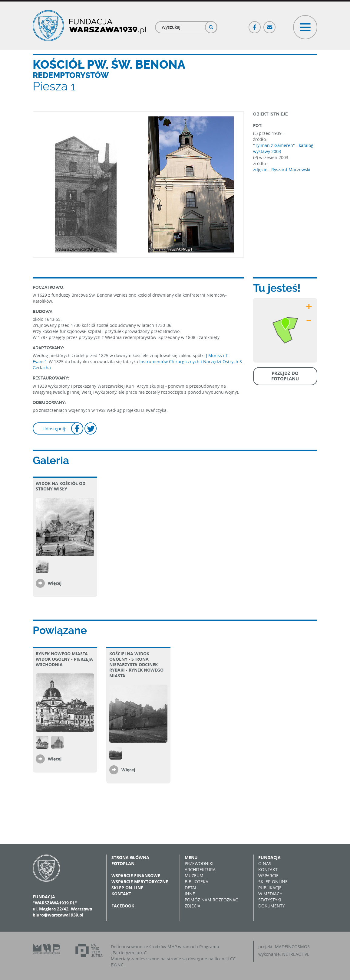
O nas (265, 863)
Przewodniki (199, 863)
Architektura (200, 869)
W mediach (270, 894)
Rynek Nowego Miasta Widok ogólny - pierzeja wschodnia (64, 659)
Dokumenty (272, 906)
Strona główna (130, 857)
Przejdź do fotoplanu (285, 376)
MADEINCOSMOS (292, 947)
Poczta (270, 25)
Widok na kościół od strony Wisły (61, 486)
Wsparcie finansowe (136, 876)
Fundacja (269, 857)
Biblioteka (196, 882)
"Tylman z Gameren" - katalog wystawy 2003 (283, 148)
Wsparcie (268, 876)
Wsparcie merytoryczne (140, 882)
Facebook (255, 25)
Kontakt (121, 894)
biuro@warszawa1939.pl (58, 915)
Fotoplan (123, 863)
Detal (191, 888)
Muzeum (194, 876)
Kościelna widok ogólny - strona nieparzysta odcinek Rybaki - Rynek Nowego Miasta (136, 665)
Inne (190, 894)
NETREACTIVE (296, 954)
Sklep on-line (127, 888)
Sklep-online (273, 882)
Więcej (55, 583)
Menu (191, 857)
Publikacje (270, 888)
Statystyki (270, 900)
